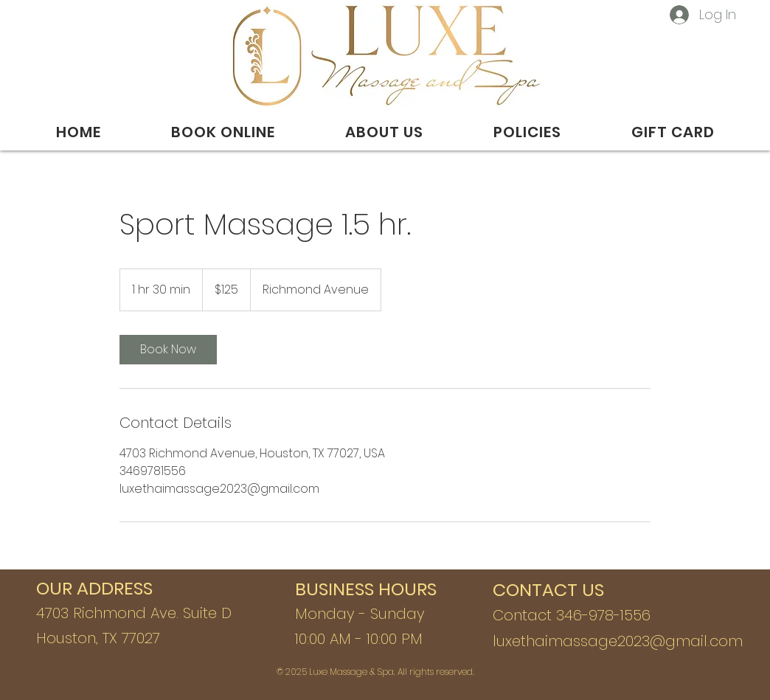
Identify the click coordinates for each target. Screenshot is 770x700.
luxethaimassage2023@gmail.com (618, 641)
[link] (168, 350)
